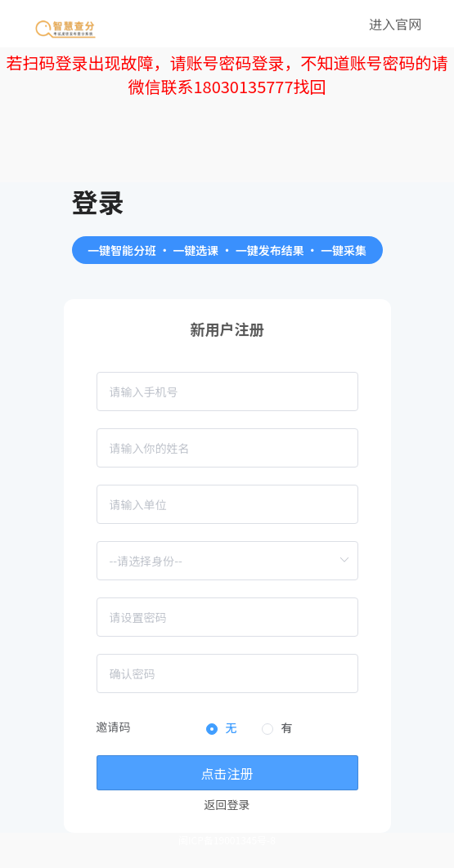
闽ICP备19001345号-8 (227, 840)
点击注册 (227, 773)
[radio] (222, 729)
